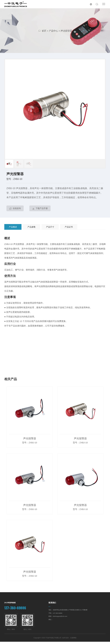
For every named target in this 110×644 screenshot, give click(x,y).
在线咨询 (15, 211)
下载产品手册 (40, 211)
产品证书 (69, 229)
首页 (44, 31)
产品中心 (53, 31)
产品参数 (32, 229)
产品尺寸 (50, 229)
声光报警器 (66, 31)
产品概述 (13, 229)
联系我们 (52, 605)
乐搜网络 (73, 640)
